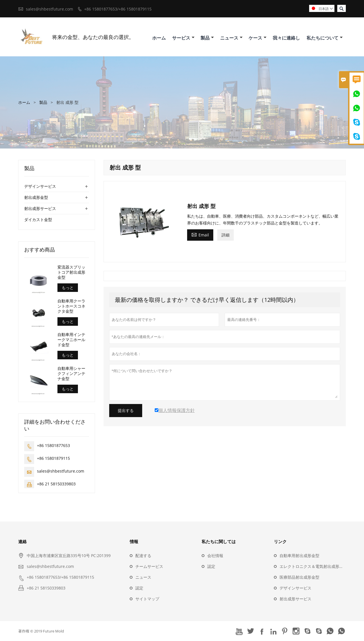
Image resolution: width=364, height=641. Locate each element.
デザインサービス (40, 186)
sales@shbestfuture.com (49, 9)
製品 (207, 38)
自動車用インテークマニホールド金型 (71, 340)
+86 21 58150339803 (56, 484)
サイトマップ (147, 599)
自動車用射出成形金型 (299, 556)
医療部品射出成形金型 (299, 577)
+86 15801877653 (53, 445)
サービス (183, 38)
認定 (139, 588)
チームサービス (149, 566)
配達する (143, 556)
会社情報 (215, 556)
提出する (126, 411)
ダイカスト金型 (38, 219)
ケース (258, 38)
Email (200, 234)
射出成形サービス (40, 208)
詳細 (226, 235)
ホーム (159, 38)
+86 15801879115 (53, 458)
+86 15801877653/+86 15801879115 (118, 9)
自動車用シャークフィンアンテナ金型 (71, 374)
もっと (68, 287)
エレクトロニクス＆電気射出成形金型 (313, 566)
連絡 (22, 541)
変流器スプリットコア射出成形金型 (71, 272)
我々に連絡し (286, 38)
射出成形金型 (36, 197)
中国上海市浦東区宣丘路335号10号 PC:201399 (69, 556)
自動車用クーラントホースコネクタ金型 (71, 306)
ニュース (231, 38)
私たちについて (325, 38)
